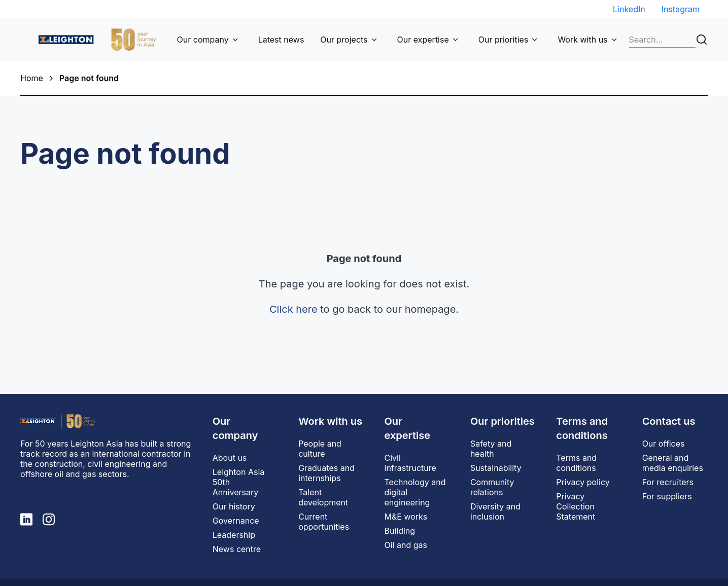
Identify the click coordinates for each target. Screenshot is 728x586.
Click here (293, 309)
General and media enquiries (673, 463)
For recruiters (668, 482)
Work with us (582, 40)
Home (32, 78)
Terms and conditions (576, 463)
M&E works (406, 517)
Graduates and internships (326, 473)
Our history (234, 506)
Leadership (234, 535)
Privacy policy (583, 482)
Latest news (281, 40)
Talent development (323, 497)
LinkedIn (629, 9)
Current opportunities (324, 522)
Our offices (664, 444)
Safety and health (491, 449)
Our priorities (504, 40)
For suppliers (667, 496)
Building (400, 531)
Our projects (344, 40)
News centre (237, 549)
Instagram (681, 9)
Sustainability (496, 468)
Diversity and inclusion (495, 511)
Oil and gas (406, 545)
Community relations (492, 487)
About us (230, 458)
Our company (203, 40)
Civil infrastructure (410, 463)
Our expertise (423, 40)
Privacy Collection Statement (576, 506)
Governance (236, 521)
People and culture (320, 449)
